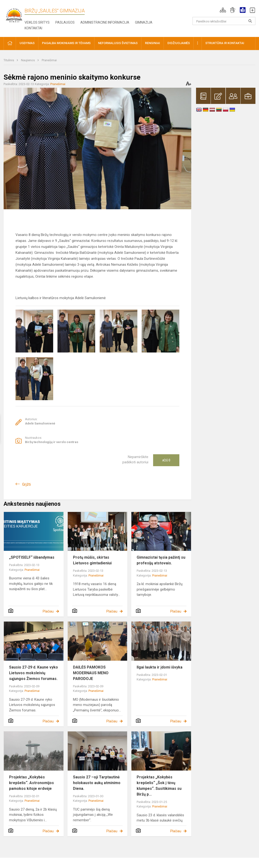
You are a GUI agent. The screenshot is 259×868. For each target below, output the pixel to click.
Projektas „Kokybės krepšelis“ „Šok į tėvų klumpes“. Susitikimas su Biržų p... (159, 786)
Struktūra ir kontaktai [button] (225, 43)
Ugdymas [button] (27, 43)
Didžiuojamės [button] (179, 43)
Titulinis (9, 60)
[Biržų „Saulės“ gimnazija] (14, 15)
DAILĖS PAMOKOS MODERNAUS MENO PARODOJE (91, 673)
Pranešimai (49, 60)
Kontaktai (33, 28)
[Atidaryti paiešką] (250, 21)
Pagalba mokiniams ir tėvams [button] (66, 43)
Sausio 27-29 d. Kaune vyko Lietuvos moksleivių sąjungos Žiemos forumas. (34, 673)
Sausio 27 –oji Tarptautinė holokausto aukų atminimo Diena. (97, 783)
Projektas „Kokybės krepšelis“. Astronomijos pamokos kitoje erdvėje (31, 783)
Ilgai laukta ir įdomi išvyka (160, 667)
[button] (223, 10)
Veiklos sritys (37, 22)
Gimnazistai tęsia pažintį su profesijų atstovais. (161, 560)
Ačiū (166, 460)
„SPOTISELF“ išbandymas (32, 557)
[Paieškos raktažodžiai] (224, 21)
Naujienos (28, 60)
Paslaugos (65, 22)
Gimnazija (144, 22)
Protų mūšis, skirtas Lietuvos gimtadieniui (92, 560)
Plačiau (48, 611)
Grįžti (26, 484)
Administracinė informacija (105, 22)
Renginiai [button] (153, 43)
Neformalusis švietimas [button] (118, 43)
